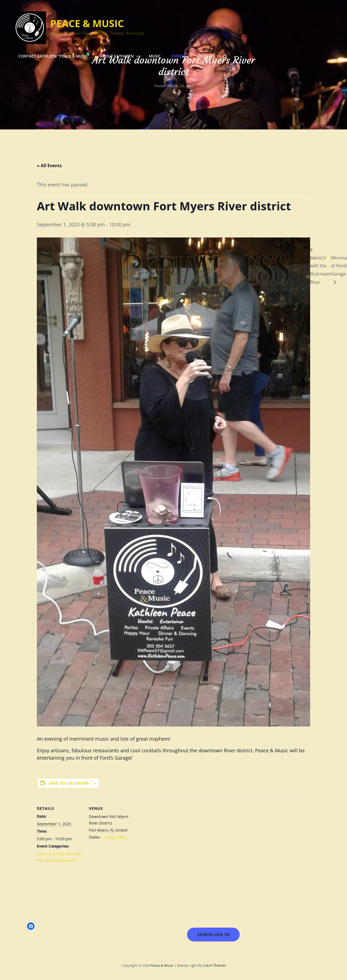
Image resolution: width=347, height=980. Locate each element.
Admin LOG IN (213, 934)
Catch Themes (214, 965)
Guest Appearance (62, 860)
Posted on (174, 86)
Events (179, 56)
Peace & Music (87, 23)
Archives (206, 56)
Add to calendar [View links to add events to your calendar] (69, 783)
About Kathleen (120, 56)
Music (155, 56)
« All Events (49, 166)
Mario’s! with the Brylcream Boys (321, 270)
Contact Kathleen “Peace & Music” (54, 56)
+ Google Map (114, 837)
